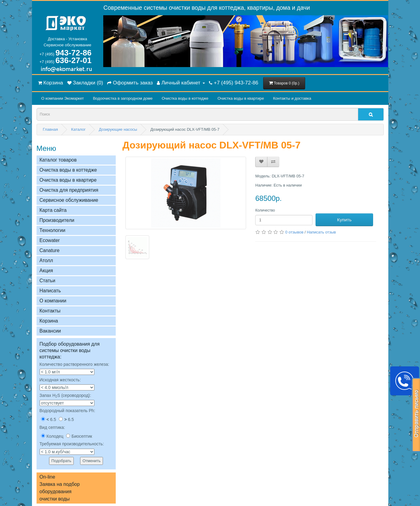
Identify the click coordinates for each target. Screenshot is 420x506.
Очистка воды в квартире (241, 98)
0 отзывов (294, 232)
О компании (53, 301)
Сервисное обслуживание (69, 200)
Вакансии (50, 331)
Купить (344, 220)
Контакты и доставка (292, 98)
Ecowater (50, 240)
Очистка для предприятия (69, 190)
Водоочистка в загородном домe (123, 98)
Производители (57, 220)
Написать (50, 291)
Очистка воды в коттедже (185, 98)
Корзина (49, 321)
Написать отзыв (321, 232)
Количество (265, 210)
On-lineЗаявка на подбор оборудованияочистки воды (60, 488)
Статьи (48, 281)
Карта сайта (53, 210)
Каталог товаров (58, 160)
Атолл (46, 260)
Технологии (53, 230)
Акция (46, 271)
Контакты (50, 311)
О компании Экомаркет (63, 98)
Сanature (50, 250)
